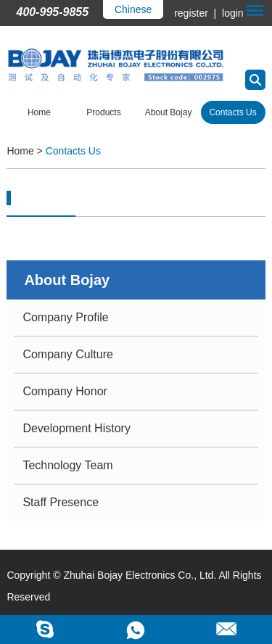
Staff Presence (61, 502)
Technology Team (67, 465)
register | (197, 13)
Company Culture (68, 354)
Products (103, 112)
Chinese (133, 9)
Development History (77, 428)
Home (39, 112)
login (231, 13)
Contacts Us (232, 112)
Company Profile (65, 317)
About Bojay (169, 112)
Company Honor (65, 391)
